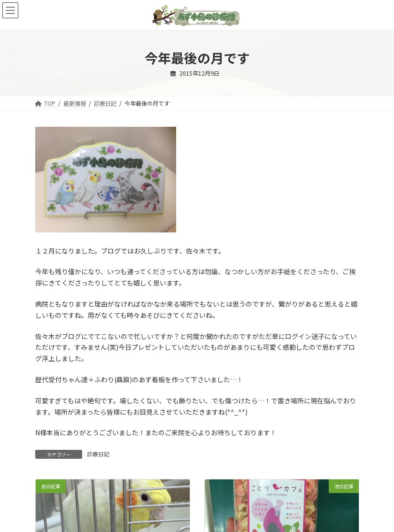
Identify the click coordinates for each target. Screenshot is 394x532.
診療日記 (98, 454)
